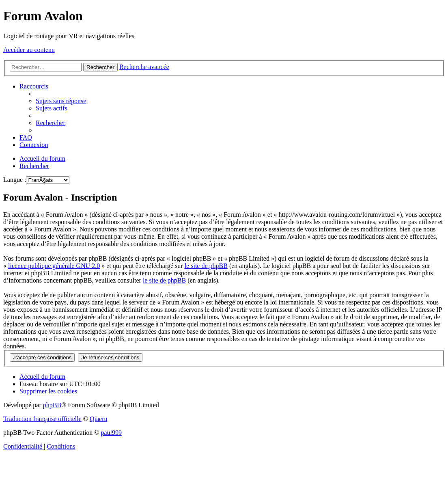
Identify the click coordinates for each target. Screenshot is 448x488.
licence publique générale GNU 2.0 (54, 266)
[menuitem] (61, 101)
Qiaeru (99, 419)
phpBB (52, 405)
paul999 (112, 433)
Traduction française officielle (42, 419)
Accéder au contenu (29, 50)
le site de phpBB (206, 266)
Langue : (15, 180)
